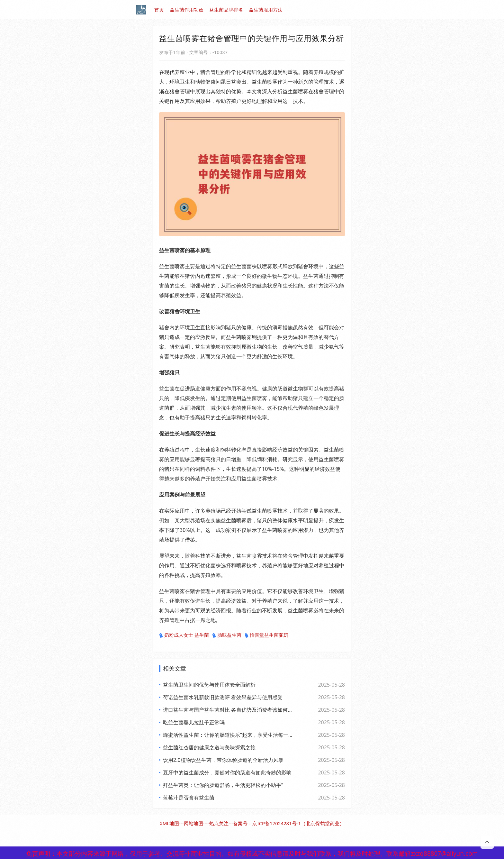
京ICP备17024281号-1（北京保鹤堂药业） (298, 823)
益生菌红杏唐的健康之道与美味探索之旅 (209, 747)
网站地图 (194, 823)
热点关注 (219, 823)
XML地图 (169, 823)
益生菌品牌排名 (226, 10)
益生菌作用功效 (187, 10)
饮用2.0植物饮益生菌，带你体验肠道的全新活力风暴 (223, 760)
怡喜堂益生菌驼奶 (266, 635)
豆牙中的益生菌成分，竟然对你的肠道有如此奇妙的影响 (227, 772)
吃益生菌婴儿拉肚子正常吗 (194, 722)
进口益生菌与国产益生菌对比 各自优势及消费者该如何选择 (228, 710)
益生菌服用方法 (266, 10)
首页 (159, 10)
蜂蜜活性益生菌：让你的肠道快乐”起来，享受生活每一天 (228, 735)
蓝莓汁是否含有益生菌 (189, 798)
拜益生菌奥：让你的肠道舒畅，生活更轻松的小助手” (223, 785)
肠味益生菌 (227, 635)
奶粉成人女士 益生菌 (184, 635)
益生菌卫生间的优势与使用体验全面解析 (209, 685)
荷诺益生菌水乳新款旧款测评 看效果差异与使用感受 (223, 697)
